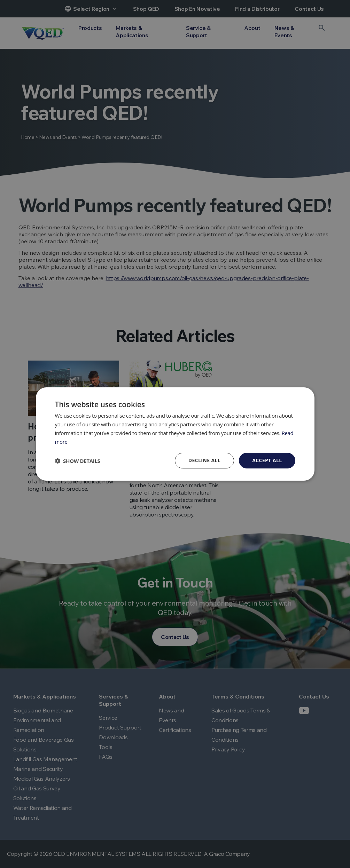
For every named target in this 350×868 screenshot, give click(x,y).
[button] (78, 461)
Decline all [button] (204, 460)
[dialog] (175, 434)
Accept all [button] (267, 460)
